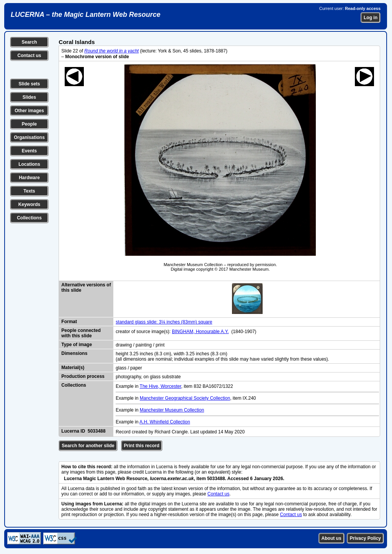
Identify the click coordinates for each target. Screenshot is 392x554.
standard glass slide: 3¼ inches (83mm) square (164, 322)
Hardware (29, 178)
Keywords (29, 204)
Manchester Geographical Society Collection (185, 398)
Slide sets (29, 84)
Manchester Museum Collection (172, 410)
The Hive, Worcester (160, 386)
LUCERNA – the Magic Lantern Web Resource (86, 15)
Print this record (142, 446)
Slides (29, 97)
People (29, 124)
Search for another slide (88, 446)
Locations (29, 164)
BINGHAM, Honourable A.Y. (200, 332)
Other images (29, 111)
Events (29, 151)
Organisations (29, 137)
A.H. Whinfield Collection (165, 422)
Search (29, 42)
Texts (29, 191)
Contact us (29, 56)
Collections (29, 218)
